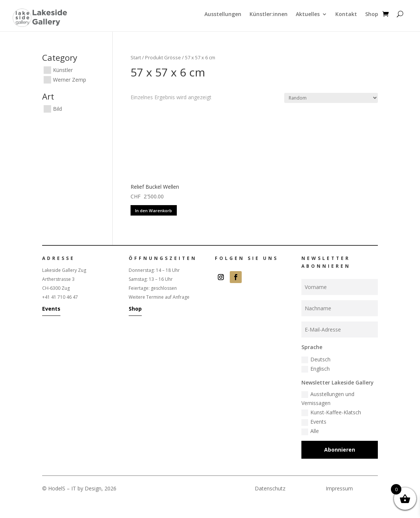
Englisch (316, 369)
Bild (57, 109)
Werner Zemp (70, 80)
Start (136, 57)
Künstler (63, 70)
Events (51, 309)
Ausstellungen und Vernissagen (328, 398)
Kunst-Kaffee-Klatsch (331, 412)
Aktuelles (308, 15)
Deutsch (316, 360)
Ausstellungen (223, 15)
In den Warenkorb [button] (153, 211)
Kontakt (346, 15)
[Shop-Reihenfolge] (331, 98)
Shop (372, 15)
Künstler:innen (269, 15)
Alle (310, 431)
